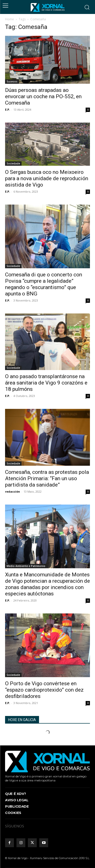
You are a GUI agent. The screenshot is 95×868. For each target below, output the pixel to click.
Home (9, 19)
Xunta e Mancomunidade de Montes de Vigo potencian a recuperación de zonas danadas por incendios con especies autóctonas (48, 584)
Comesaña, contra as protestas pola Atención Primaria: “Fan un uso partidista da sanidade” (47, 478)
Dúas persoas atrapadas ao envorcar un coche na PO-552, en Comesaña (43, 96)
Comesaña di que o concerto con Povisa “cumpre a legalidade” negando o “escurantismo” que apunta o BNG (44, 284)
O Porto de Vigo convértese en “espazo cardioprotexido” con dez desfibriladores (44, 690)
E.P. (7, 110)
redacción (13, 491)
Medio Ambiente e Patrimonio (26, 566)
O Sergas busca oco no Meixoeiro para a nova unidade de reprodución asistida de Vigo (47, 178)
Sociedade (13, 163)
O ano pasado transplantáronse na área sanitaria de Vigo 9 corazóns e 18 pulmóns (46, 383)
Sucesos (12, 81)
